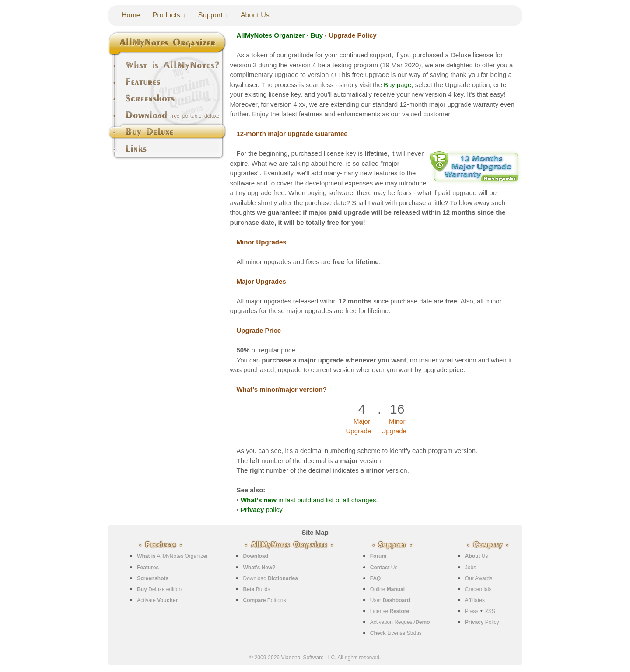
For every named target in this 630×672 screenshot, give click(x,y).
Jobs (471, 568)
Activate (157, 600)
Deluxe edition (159, 589)
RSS (490, 611)
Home (131, 15)
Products (166, 15)
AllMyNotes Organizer (172, 556)
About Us (255, 15)
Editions (264, 600)
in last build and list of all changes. (309, 500)
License (390, 611)
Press (472, 611)
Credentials (478, 589)
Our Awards (479, 578)
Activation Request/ (400, 622)
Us (384, 568)
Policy (482, 622)
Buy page (397, 85)
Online (387, 589)
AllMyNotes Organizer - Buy (280, 35)
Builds (256, 589)
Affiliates (475, 600)
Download (270, 578)
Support (210, 15)
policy (262, 510)
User (390, 600)
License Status (396, 633)
